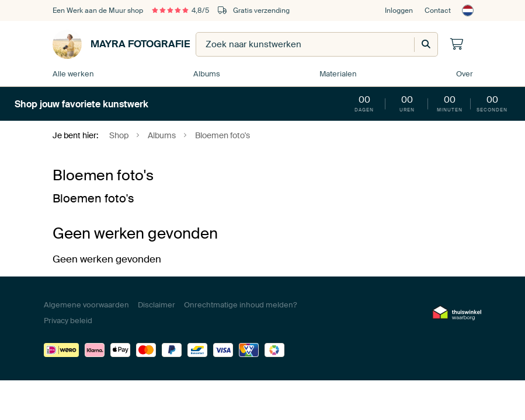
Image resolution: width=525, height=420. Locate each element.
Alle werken (73, 74)
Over (465, 74)
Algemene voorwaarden (86, 305)
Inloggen (399, 10)
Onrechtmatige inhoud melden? (240, 305)
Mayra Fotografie (121, 44)
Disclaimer (157, 305)
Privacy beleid (68, 321)
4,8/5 (180, 10)
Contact (438, 10)
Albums (207, 74)
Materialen (338, 74)
